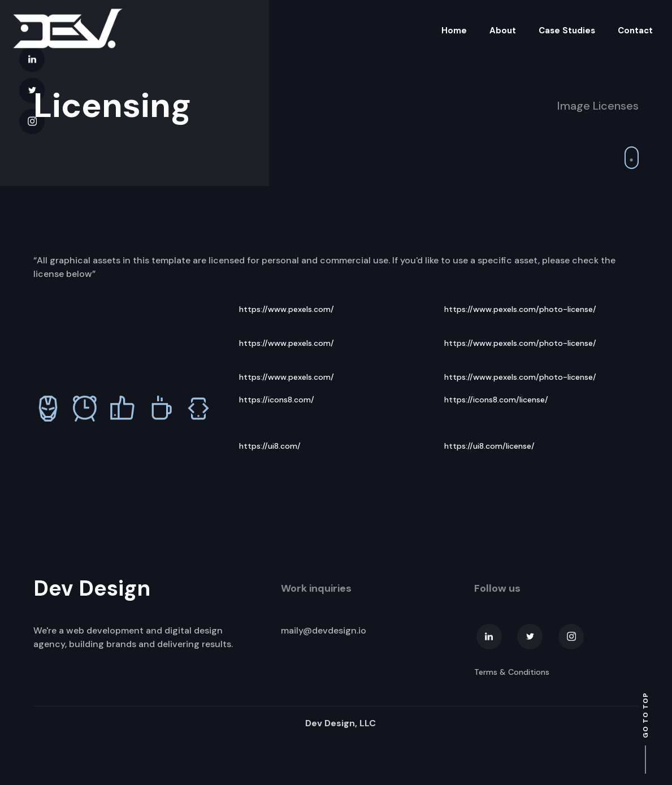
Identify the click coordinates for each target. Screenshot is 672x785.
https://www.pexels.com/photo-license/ (520, 309)
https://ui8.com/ (270, 446)
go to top (645, 715)
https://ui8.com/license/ (489, 446)
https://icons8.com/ (277, 400)
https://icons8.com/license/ (496, 400)
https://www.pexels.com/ (287, 309)
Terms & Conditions (512, 672)
